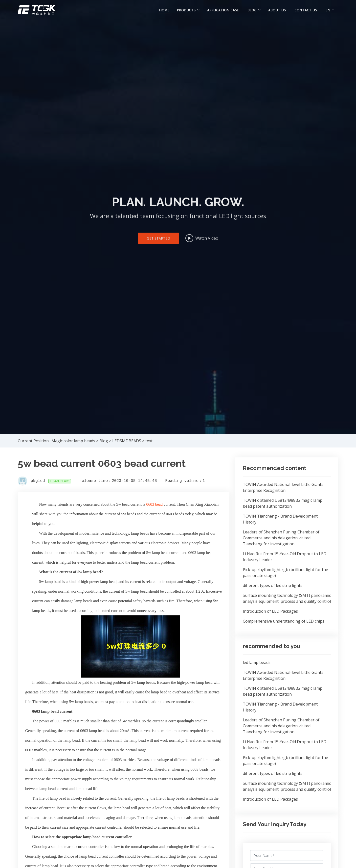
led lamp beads (257, 662)
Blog (104, 441)
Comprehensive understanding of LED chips (284, 621)
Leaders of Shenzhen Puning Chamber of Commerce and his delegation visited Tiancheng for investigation (281, 538)
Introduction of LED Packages (270, 611)
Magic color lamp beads (73, 441)
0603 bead (155, 504)
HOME (164, 10)
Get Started (158, 243)
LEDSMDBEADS (127, 441)
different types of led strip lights (273, 585)
